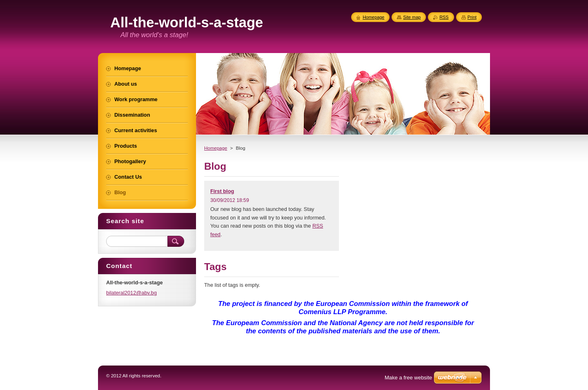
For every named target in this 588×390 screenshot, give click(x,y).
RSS (444, 17)
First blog (222, 191)
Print (472, 17)
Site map (412, 17)
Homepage (216, 148)
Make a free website (408, 378)
